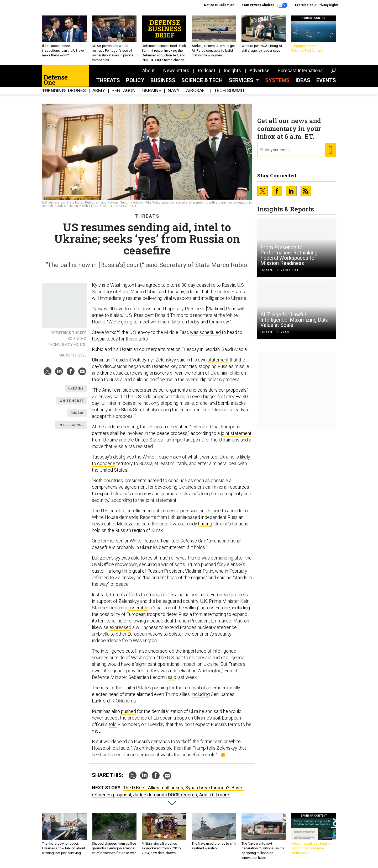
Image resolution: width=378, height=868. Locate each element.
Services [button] (242, 80)
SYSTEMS (277, 80)
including (201, 694)
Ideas (303, 80)
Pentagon (124, 91)
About (148, 70)
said (172, 677)
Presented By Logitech (279, 270)
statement (218, 360)
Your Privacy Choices (265, 5)
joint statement (236, 433)
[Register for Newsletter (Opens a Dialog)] (330, 150)
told (113, 724)
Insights (232, 70)
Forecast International (301, 70)
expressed (120, 627)
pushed (128, 711)
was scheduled (205, 332)
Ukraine (152, 91)
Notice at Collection (219, 5)
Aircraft (197, 91)
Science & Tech (202, 80)
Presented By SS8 (275, 332)
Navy (174, 91)
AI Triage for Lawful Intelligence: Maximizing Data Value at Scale (294, 320)
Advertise (260, 70)
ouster (98, 571)
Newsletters (176, 70)
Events (326, 80)
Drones (77, 91)
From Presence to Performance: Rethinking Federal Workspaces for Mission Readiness (289, 255)
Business (163, 80)
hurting (205, 524)
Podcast (207, 70)
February (238, 571)
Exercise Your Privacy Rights (317, 5)
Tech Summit (229, 91)
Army (99, 91)
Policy (135, 80)
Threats (108, 80)
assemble (138, 608)
